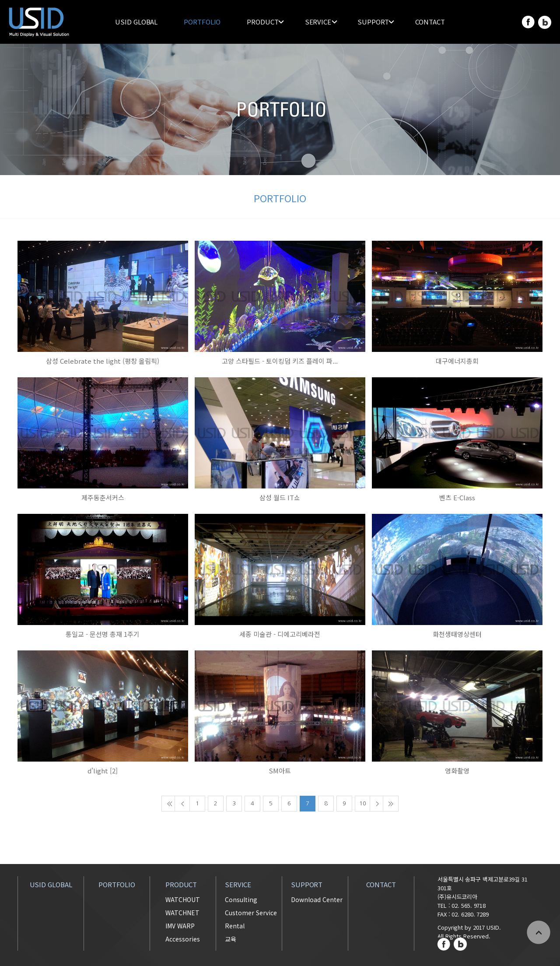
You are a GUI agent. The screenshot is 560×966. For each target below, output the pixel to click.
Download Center (317, 899)
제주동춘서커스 (103, 497)
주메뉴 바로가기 (0, 0)
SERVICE (318, 22)
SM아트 (280, 771)
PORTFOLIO (202, 22)
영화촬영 (457, 771)
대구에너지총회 (457, 361)
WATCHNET (182, 913)
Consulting (241, 899)
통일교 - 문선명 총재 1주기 (103, 634)
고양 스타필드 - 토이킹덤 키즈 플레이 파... (280, 361)
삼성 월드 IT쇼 (280, 497)
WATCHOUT (183, 899)
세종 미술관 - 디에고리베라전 (280, 634)
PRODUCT (262, 22)
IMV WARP (180, 926)
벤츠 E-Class (457, 497)
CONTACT (430, 22)
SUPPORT (373, 22)
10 (363, 803)
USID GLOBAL (136, 22)
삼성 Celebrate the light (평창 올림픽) (103, 361)
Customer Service (251, 913)
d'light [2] (103, 771)
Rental (235, 926)
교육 (231, 939)
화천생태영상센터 (457, 634)
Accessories (183, 939)
